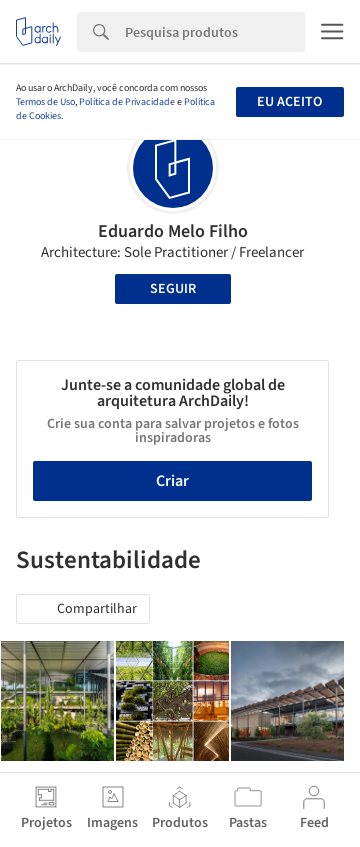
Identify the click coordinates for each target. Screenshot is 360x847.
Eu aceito (289, 102)
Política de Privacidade (127, 102)
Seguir (173, 289)
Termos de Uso (45, 102)
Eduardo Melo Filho (173, 231)
